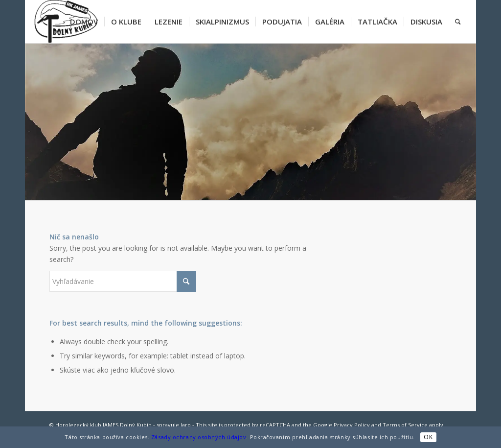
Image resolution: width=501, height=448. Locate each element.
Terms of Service (405, 425)
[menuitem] (84, 22)
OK (428, 437)
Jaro (186, 425)
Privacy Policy (352, 425)
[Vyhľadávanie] (458, 22)
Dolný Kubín (136, 425)
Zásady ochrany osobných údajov (199, 437)
